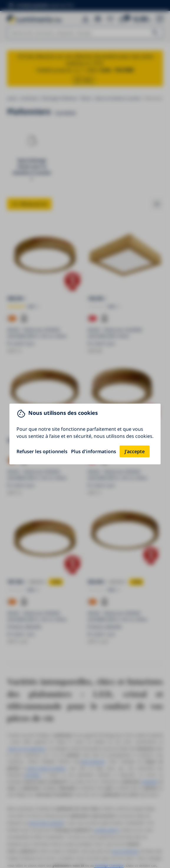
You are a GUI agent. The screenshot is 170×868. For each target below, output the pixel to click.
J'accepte (135, 451)
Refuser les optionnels (42, 451)
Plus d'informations (94, 451)
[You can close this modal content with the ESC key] (85, 434)
